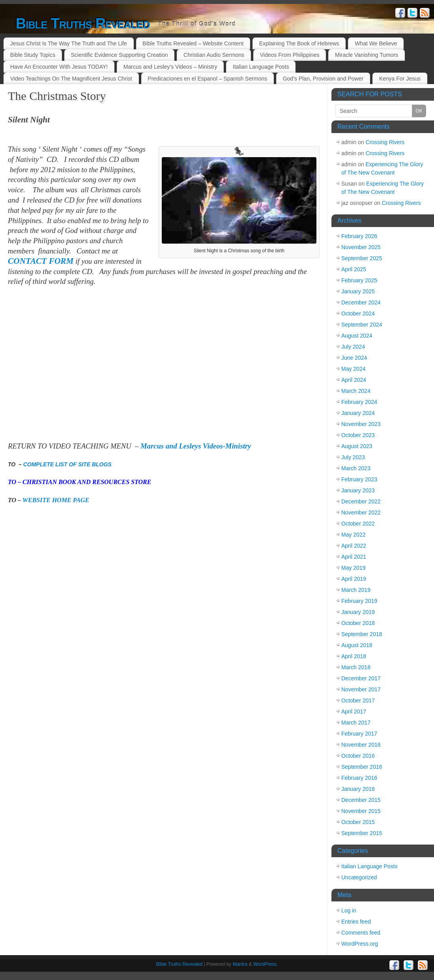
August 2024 (357, 336)
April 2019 (354, 579)
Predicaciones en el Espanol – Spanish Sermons (207, 79)
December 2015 (361, 800)
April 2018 (354, 656)
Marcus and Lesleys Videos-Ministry (196, 446)
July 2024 (353, 347)
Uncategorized (359, 877)
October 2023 (358, 435)
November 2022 (361, 513)
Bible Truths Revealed (83, 23)
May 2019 (353, 568)
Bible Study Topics (33, 55)
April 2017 (354, 712)
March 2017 (356, 723)
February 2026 (359, 236)
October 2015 (358, 822)
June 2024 (354, 358)
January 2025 (358, 291)
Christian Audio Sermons (214, 55)
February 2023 (359, 479)
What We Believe (376, 43)
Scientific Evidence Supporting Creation (120, 55)
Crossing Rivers (385, 142)
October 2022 (358, 524)
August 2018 (357, 645)
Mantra (240, 964)
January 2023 (358, 490)
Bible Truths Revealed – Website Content (193, 43)
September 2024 (362, 325)
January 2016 (358, 789)
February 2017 (359, 734)
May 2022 (353, 535)
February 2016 (359, 778)
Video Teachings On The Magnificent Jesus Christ (71, 79)
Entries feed (356, 922)
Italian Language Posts (261, 67)
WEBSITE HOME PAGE (56, 500)
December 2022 (361, 501)
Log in (349, 911)
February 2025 (359, 280)
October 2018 (358, 623)
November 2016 (361, 745)
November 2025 (361, 247)
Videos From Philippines (290, 55)
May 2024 (353, 369)
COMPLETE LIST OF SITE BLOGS (67, 464)
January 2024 (358, 413)
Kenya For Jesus (400, 79)
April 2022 (354, 546)
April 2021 (354, 557)
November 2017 (361, 689)
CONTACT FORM (41, 261)
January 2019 (358, 612)
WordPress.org (360, 944)
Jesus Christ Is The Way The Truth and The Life (69, 43)
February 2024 (359, 402)
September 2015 (362, 833)
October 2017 (358, 700)
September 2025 (362, 258)
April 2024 (354, 380)
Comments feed (361, 933)
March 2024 (356, 391)
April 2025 (354, 269)
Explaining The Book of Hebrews (299, 43)
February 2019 (359, 601)
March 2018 (356, 667)
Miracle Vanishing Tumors (367, 55)
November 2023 (361, 424)
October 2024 (358, 314)
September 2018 (362, 634)
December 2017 (361, 678)
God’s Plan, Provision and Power (323, 79)
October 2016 (358, 756)
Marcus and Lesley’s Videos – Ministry (170, 67)
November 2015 (361, 811)
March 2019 (356, 590)
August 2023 (357, 446)
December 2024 (361, 302)
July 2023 (353, 457)
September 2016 (362, 767)
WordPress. (266, 964)
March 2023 (356, 468)
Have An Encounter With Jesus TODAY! (59, 67)
